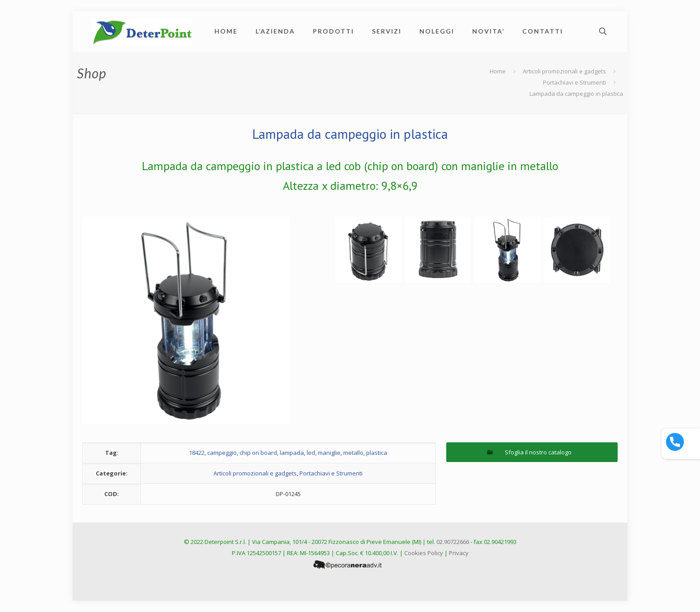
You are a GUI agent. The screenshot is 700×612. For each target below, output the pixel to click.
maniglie (329, 453)
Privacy (459, 553)
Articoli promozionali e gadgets (564, 71)
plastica (377, 453)
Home (498, 71)
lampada (292, 453)
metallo (353, 453)
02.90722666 (453, 542)
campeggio (222, 453)
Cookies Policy (424, 553)
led (311, 453)
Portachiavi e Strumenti (574, 82)
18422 (197, 453)
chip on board (258, 453)
